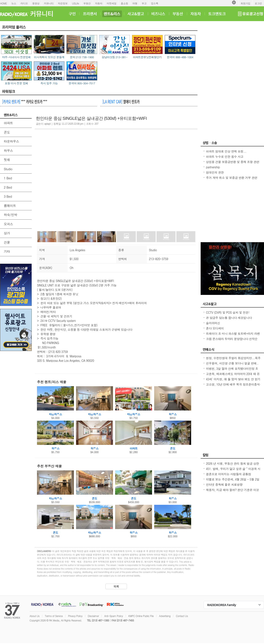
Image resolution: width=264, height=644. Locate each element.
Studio (8, 169)
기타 (7, 251)
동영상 (36, 3)
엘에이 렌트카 (121, 101)
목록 (116, 586)
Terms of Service (54, 616)
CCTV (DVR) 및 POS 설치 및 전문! (228, 312)
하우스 (8, 151)
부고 (144, 3)
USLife (76, 3)
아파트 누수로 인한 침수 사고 (225, 157)
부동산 (87, 3)
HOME (3, 3)
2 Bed (8, 187)
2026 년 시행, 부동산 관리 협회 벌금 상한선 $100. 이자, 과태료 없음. (232, 466)
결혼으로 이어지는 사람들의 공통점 (228, 474)
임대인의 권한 (215, 172)
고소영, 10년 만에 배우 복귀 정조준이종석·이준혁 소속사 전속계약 (233, 386)
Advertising (165, 616)
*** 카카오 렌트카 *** (25, 101)
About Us (35, 616)
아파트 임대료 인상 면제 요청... (226, 151)
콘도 (7, 132)
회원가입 (245, 3)
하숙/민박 (10, 215)
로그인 (258, 3)
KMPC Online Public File (141, 616)
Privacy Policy (75, 616)
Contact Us (182, 616)
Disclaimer (93, 616)
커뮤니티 (49, 3)
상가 (7, 233)
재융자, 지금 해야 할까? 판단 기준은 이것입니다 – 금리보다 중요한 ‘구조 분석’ (232, 492)
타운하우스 (11, 141)
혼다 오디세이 (215, 328)
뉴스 (14, 3)
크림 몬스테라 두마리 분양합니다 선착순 (232, 339)
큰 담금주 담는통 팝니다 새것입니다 (229, 318)
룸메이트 (10, 206)
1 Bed (8, 178)
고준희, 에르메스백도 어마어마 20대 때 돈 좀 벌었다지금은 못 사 (233, 376)
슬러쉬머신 (213, 323)
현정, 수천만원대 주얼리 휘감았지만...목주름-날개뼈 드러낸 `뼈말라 (233, 360)
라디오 (24, 3)
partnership (213, 167)
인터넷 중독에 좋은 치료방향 (224, 485)
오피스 (8, 224)
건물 (7, 242)
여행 (135, 3)
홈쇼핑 (124, 3)
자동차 (99, 3)
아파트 (8, 123)
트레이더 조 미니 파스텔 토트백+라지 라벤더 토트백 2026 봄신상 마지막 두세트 (233, 336)
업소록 (155, 3)
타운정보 (63, 3)
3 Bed (8, 196)
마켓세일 (112, 3)
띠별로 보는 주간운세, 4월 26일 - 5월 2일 (233, 479)
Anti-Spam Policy (114, 616)
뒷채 (7, 160)
